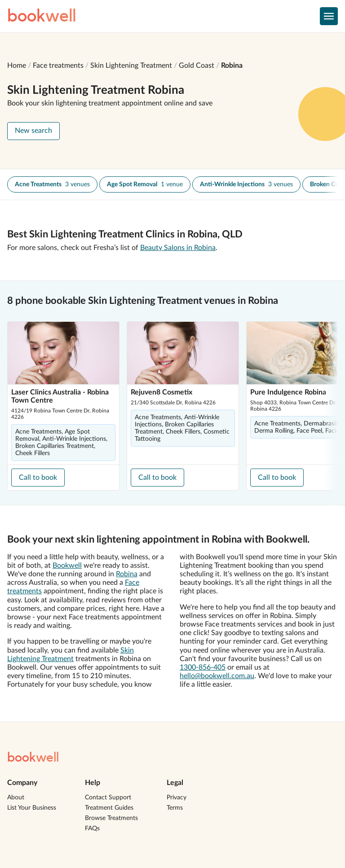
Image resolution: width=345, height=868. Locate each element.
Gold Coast (197, 66)
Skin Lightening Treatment (131, 66)
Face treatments (58, 66)
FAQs (92, 829)
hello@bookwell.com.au (217, 676)
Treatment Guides (109, 808)
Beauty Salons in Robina (178, 248)
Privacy (177, 798)
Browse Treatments (111, 818)
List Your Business (32, 808)
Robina (232, 66)
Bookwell (67, 566)
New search (33, 131)
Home (17, 66)
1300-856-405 (203, 667)
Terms (175, 808)
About (16, 798)
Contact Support (108, 798)
